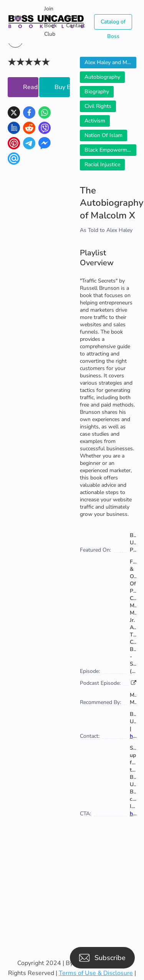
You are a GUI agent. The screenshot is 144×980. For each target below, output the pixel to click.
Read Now (31, 87)
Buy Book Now (62, 87)
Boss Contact (75, 21)
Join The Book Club (50, 21)
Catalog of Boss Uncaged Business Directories (113, 24)
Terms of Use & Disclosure (96, 973)
